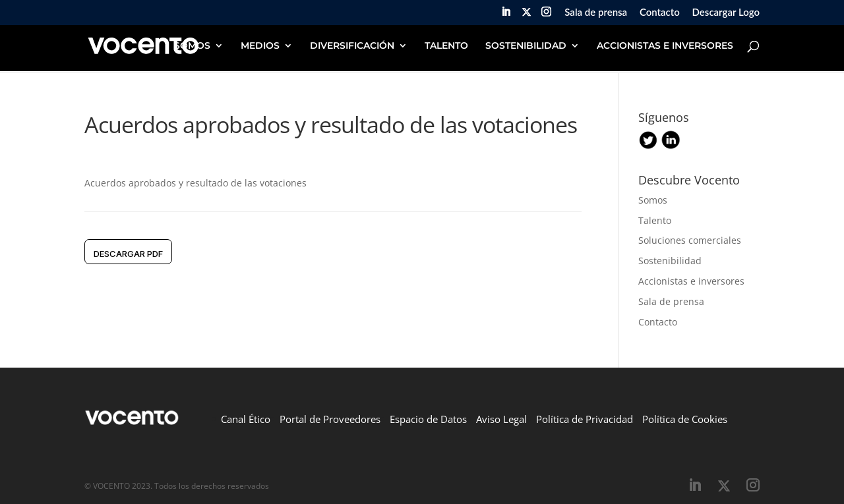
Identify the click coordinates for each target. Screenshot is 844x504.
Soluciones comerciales (690, 240)
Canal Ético (246, 419)
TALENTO (446, 46)
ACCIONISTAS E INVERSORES (665, 46)
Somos (653, 200)
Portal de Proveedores (330, 419)
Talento (655, 220)
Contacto (660, 13)
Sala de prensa (596, 13)
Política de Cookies (685, 419)
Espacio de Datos (428, 419)
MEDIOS (260, 46)
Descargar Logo (726, 13)
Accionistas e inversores (691, 281)
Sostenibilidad (670, 261)
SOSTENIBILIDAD (526, 46)
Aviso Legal (501, 419)
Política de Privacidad (585, 419)
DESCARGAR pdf (128, 254)
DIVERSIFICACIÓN (352, 46)
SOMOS (192, 46)
